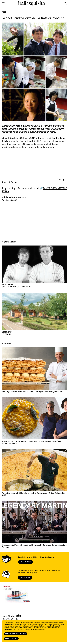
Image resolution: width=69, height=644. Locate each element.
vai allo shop (25, 562)
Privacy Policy (11, 639)
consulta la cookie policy (44, 626)
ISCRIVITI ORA (25, 578)
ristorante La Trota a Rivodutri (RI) (23, 141)
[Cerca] (66, 3)
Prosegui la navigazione (16, 634)
